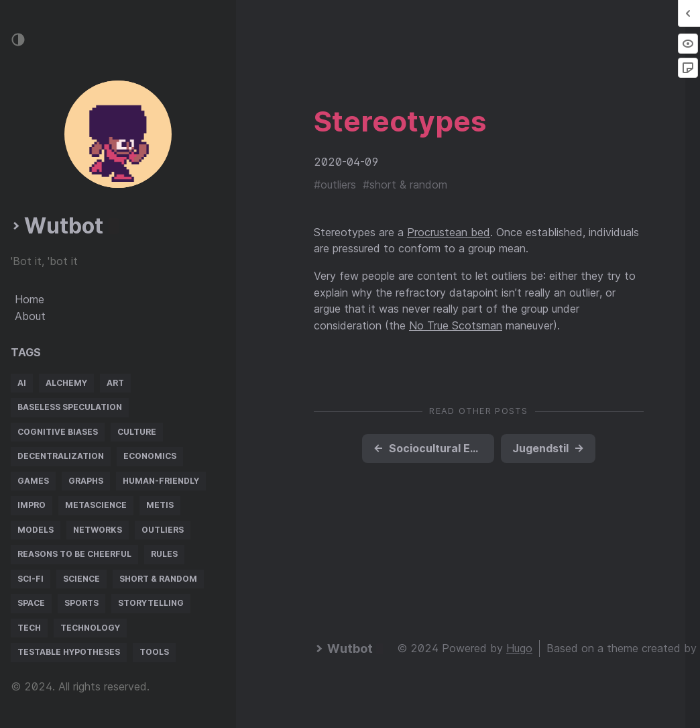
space (31, 603)
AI (22, 383)
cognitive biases (58, 432)
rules (164, 554)
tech (29, 628)
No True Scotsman (456, 325)
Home (30, 299)
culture (137, 432)
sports (81, 603)
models (36, 530)
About (30, 316)
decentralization (61, 456)
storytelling (151, 603)
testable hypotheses (69, 652)
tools (154, 652)
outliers (163, 530)
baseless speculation (70, 407)
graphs (86, 481)
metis (160, 505)
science (81, 579)
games (33, 481)
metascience (96, 505)
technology (90, 628)
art (115, 383)
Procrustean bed (449, 232)
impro (32, 505)
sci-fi (31, 579)
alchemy (66, 383)
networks (98, 530)
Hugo (519, 648)
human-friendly (161, 481)
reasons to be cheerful (74, 554)
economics (150, 456)
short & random (158, 579)
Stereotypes (400, 121)
